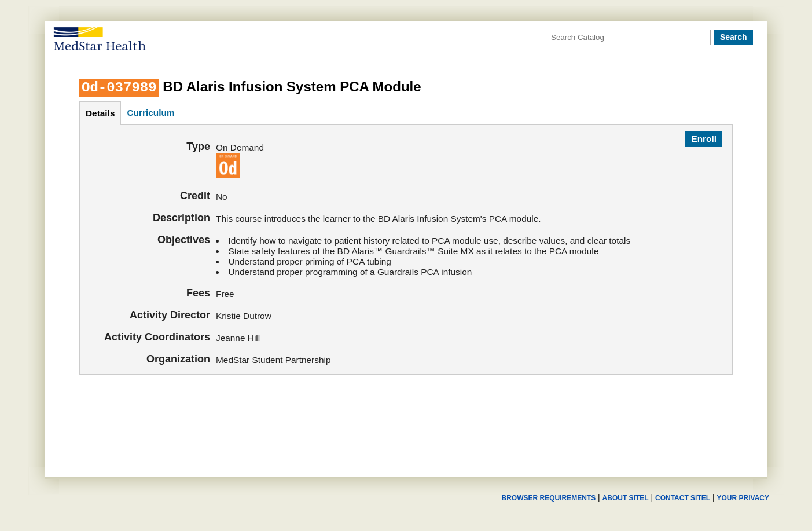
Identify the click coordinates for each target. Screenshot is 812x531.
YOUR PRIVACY (743, 498)
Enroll (704, 139)
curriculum (150, 113)
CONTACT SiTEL (683, 498)
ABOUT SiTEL (626, 498)
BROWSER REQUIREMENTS (548, 498)
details (100, 113)
